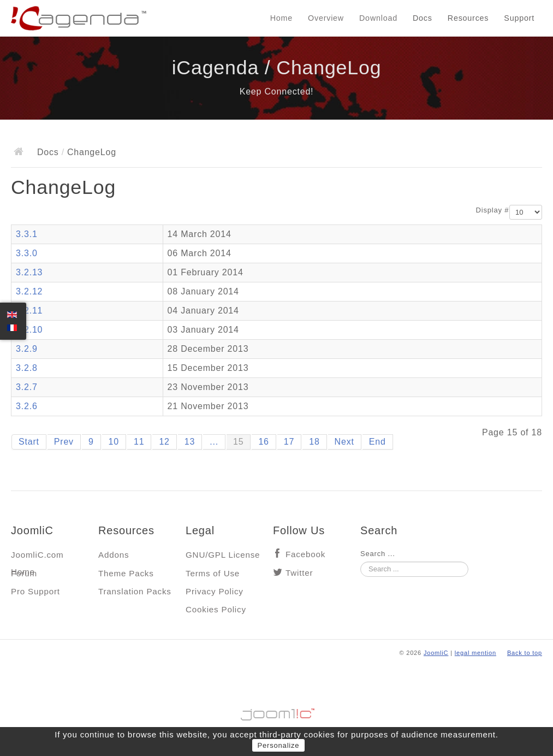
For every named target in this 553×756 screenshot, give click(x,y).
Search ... (378, 554)
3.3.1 (27, 234)
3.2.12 (29, 291)
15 (238, 442)
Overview (326, 18)
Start (29, 442)
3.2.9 (27, 349)
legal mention (475, 653)
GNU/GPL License (223, 555)
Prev (64, 442)
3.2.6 (27, 406)
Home (281, 18)
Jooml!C (277, 712)
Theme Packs (126, 573)
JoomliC (436, 653)
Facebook (305, 554)
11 (139, 442)
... (214, 442)
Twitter (299, 573)
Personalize (279, 745)
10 (114, 442)
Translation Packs (135, 591)
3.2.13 (29, 272)
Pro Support (35, 591)
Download (378, 18)
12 (164, 442)
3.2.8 (27, 368)
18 (314, 442)
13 (190, 442)
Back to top (525, 653)
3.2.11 (29, 311)
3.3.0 (27, 253)
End (377, 442)
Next (344, 442)
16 (263, 442)
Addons (114, 555)
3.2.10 (29, 330)
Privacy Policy (215, 591)
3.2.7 (27, 387)
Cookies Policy (216, 609)
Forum (24, 573)
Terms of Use (213, 573)
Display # (493, 210)
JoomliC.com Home (37, 557)
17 (289, 442)
